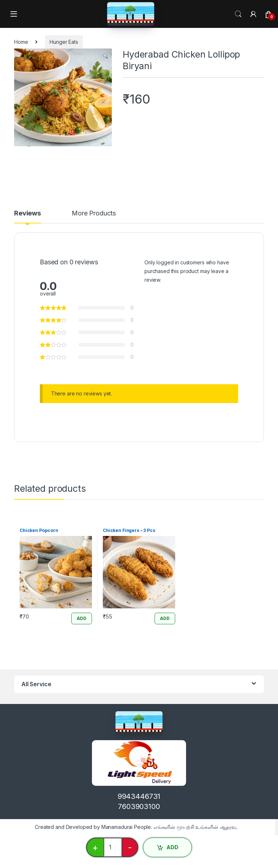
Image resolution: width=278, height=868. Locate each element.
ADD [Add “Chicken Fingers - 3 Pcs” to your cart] (165, 618)
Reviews (28, 213)
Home (21, 42)
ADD (172, 847)
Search (238, 14)
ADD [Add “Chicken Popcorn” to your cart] (82, 618)
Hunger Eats (64, 42)
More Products (94, 213)
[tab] (28, 217)
